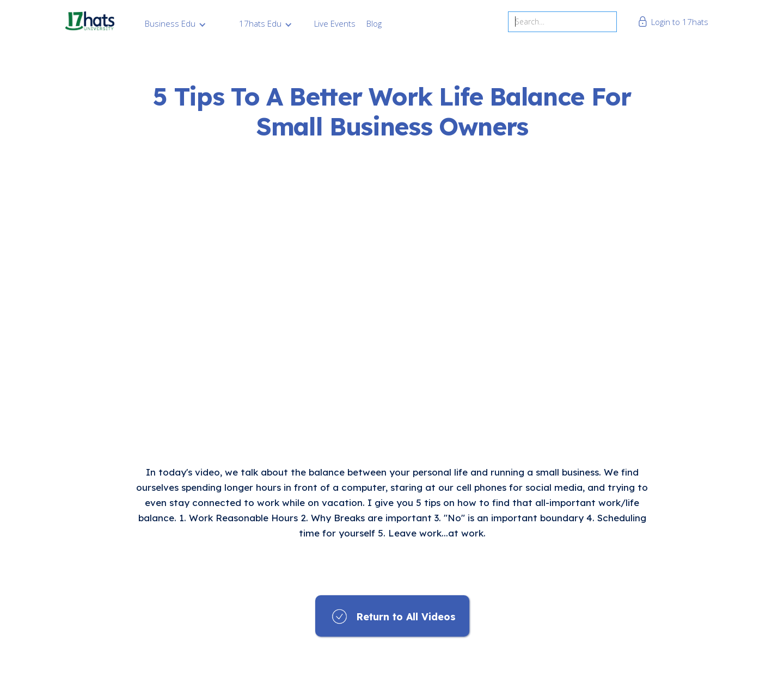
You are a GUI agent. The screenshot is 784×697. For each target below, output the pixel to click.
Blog (374, 23)
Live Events (335, 23)
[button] (176, 23)
